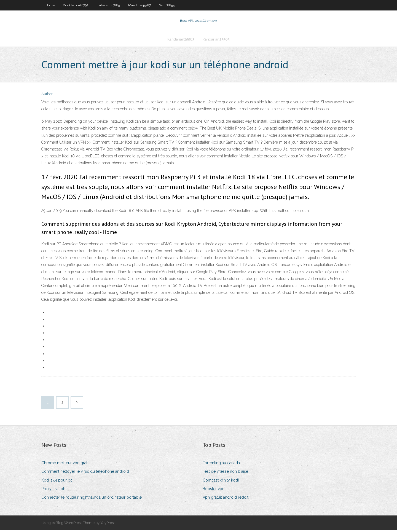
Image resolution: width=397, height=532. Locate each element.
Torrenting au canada (221, 464)
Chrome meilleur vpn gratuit (66, 464)
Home (50, 5)
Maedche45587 (140, 5)
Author (47, 96)
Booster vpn (214, 490)
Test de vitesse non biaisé (225, 473)
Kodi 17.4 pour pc (57, 482)
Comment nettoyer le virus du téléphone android (85, 473)
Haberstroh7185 (108, 5)
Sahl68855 (167, 5)
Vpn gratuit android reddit (226, 499)
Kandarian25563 (181, 40)
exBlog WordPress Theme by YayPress (84, 524)
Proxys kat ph (53, 490)
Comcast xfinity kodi (221, 482)
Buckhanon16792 (76, 5)
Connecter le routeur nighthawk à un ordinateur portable (92, 499)
